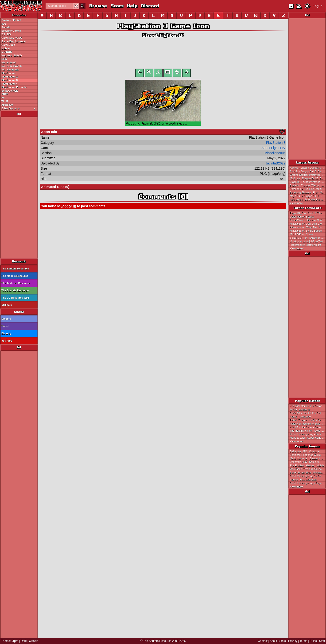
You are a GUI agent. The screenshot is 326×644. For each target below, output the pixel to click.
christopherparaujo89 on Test (307, 241)
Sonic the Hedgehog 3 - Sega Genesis (308, 476)
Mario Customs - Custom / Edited (308, 458)
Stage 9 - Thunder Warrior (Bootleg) (308, 185)
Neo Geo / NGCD (12, 55)
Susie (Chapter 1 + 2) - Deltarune (308, 413)
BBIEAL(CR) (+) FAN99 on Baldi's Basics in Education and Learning (308, 238)
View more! (297, 203)
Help (132, 6)
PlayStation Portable (14, 87)
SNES (5, 94)
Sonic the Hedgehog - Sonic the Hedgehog (308, 434)
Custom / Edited (11, 20)
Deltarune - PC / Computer (305, 451)
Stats (117, 6)
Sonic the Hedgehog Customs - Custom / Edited (308, 455)
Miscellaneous (275, 154)
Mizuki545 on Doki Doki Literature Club (308, 224)
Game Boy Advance (14, 41)
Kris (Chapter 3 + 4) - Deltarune (308, 427)
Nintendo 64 (9, 62)
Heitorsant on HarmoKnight (305, 245)
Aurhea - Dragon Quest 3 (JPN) (308, 168)
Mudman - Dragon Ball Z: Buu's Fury (308, 178)
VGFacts (7, 305)
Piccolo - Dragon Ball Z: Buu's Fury (308, 171)
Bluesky (6, 333)
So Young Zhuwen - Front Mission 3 (308, 192)
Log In (318, 6)
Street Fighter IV (163, 35)
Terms (304, 641)
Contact (263, 641)
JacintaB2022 (275, 164)
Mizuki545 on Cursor (302, 234)
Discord (150, 6)
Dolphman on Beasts (302, 217)
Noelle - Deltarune (300, 417)
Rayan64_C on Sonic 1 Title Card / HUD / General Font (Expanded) (308, 213)
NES (4, 59)
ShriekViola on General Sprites (307, 220)
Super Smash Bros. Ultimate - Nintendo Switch (308, 472)
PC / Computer (10, 70)
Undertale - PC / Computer (305, 462)
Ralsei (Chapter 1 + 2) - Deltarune (308, 420)
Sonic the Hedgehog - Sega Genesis (308, 483)
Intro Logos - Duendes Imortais (308, 199)
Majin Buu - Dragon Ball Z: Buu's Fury (308, 196)
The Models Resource (15, 276)
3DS (4, 24)
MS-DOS (7, 52)
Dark (24, 641)
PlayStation (8, 73)
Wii (3, 98)
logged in (69, 207)
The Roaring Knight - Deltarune (308, 431)
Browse (98, 6)
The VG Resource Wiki (15, 298)
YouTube (7, 341)
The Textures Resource (16, 283)
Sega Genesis (10, 91)
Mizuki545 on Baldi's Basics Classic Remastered (308, 231)
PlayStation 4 (10, 84)
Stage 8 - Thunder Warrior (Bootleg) (308, 182)
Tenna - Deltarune (300, 410)
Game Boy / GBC (12, 38)
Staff (322, 641)
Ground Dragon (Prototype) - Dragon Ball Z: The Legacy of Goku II (308, 175)
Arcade (6, 27)
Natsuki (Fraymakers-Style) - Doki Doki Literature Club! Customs (308, 424)
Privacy (293, 641)
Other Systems (19, 109)
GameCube (8, 45)
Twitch (5, 326)
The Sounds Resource (15, 290)
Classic (33, 641)
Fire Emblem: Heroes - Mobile (307, 465)
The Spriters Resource (15, 269)
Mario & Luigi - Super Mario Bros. (308, 438)
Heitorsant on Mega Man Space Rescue (308, 227)
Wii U (5, 101)
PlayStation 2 (10, 77)
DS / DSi (6, 34)
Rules (313, 641)
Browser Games (11, 31)
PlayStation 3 (10, 80)
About (273, 641)
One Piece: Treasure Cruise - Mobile (308, 469)
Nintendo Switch (12, 66)
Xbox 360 (7, 105)
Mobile (6, 48)
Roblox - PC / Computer (304, 480)
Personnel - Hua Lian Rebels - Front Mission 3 (308, 189)
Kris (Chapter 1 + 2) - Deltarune (308, 406)
